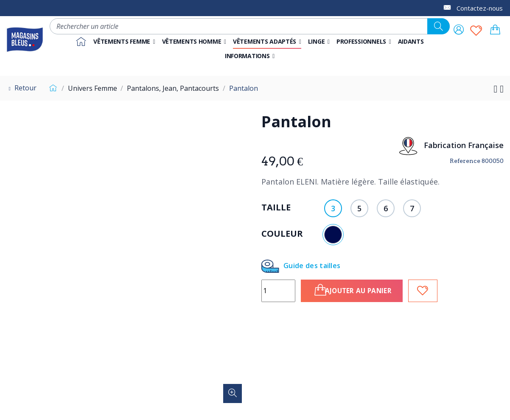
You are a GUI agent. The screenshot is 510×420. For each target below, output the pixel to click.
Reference (465, 161)
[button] (364, 42)
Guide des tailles (301, 266)
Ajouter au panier (362, 290)
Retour (21, 88)
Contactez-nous (480, 8)
